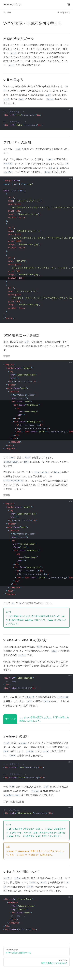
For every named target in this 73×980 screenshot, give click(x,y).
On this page (64, 13)
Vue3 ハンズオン (12, 5)
